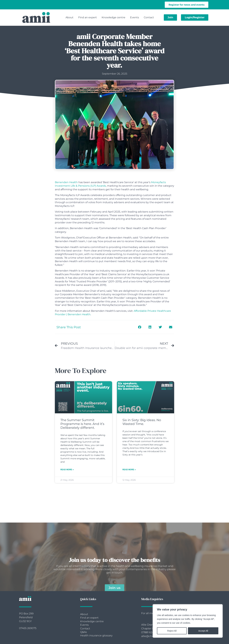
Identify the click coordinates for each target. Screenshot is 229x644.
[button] (140, 327)
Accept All (203, 631)
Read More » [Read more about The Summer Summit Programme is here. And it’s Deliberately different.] (67, 470)
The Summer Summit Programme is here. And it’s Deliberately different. (82, 424)
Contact (149, 17)
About (69, 17)
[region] (188, 621)
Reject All (172, 631)
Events (135, 17)
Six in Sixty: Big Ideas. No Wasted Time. (142, 422)
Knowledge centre (113, 17)
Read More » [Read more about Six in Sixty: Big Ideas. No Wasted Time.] (129, 470)
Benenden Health (66, 182)
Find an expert (88, 17)
